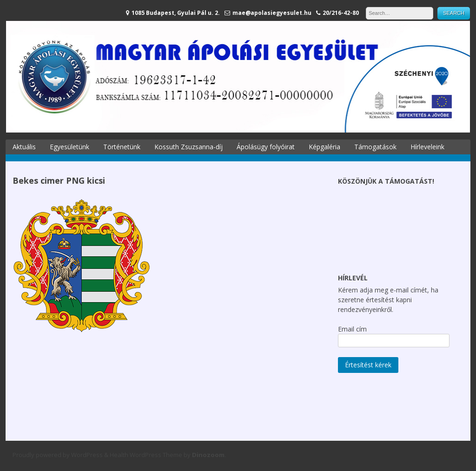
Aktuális (24, 147)
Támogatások (375, 147)
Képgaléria (324, 147)
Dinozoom (208, 455)
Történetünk (122, 147)
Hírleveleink (427, 147)
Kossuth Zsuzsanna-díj (188, 147)
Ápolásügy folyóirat (266, 147)
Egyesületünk (69, 147)
